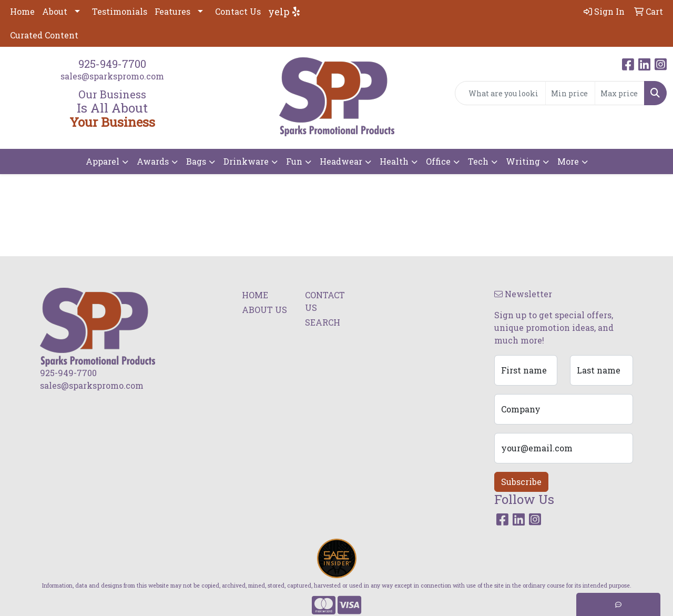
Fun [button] (294, 161)
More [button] (568, 161)
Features (172, 11)
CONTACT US (325, 301)
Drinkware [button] (246, 161)
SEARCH (323, 322)
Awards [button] (153, 161)
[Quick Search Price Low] (570, 93)
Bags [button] (196, 161)
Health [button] (394, 161)
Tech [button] (478, 161)
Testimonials (120, 11)
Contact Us (238, 11)
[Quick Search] (500, 93)
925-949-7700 (112, 64)
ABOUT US (264, 310)
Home (22, 11)
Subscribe (521, 482)
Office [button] (438, 161)
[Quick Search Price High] (620, 93)
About (55, 11)
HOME (255, 295)
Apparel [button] (103, 161)
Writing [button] (523, 161)
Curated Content (44, 35)
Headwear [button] (341, 161)
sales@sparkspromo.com (112, 76)
